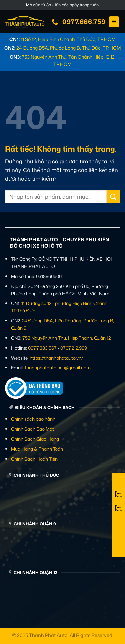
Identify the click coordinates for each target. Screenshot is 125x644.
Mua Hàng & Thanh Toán (37, 449)
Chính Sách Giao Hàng (35, 439)
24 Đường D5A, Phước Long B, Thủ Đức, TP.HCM (69, 48)
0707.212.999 (74, 348)
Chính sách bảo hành (33, 419)
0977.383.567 (42, 348)
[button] (114, 22)
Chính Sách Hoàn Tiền (34, 459)
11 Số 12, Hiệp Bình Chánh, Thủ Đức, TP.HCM (68, 39)
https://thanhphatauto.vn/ (56, 358)
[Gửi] (113, 196)
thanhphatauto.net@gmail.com (58, 367)
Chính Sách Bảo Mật (32, 429)
